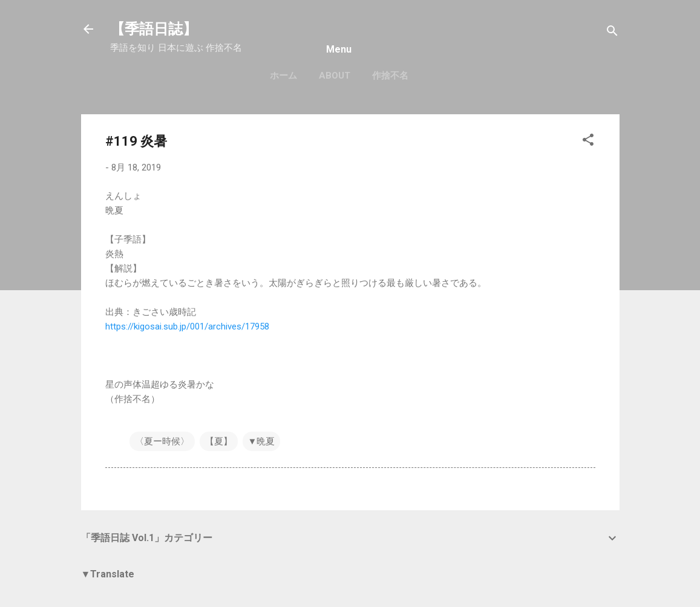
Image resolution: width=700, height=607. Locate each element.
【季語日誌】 (154, 29)
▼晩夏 (262, 441)
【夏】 (219, 441)
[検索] (612, 33)
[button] (588, 142)
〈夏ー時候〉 (162, 441)
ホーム (283, 76)
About (335, 76)
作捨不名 (390, 76)
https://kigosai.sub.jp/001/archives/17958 (187, 326)
